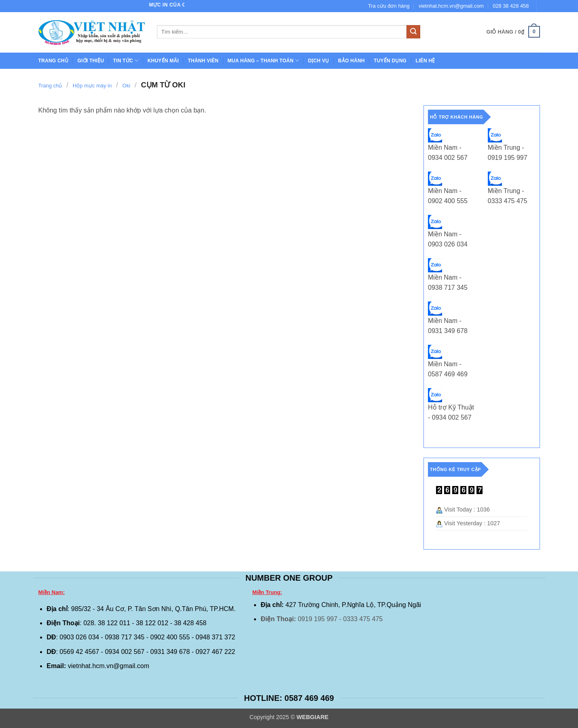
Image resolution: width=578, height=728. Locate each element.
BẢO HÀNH (351, 61)
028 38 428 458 (511, 6)
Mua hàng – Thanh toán (263, 60)
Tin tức (126, 60)
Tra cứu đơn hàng (389, 6)
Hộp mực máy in (92, 86)
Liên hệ (426, 61)
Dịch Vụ (318, 61)
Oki (127, 86)
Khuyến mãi (163, 61)
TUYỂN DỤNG (390, 61)
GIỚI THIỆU (91, 61)
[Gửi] (413, 32)
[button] (513, 32)
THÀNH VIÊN (203, 61)
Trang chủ (54, 61)
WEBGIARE (312, 717)
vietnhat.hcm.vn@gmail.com (451, 6)
